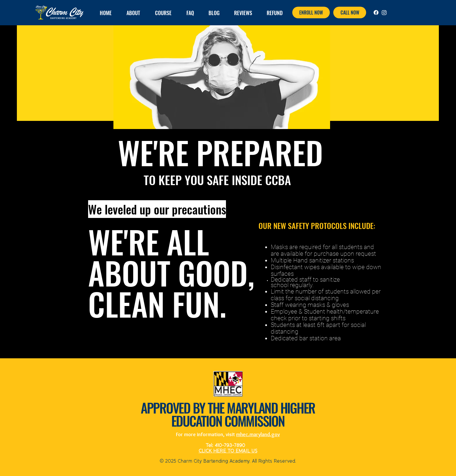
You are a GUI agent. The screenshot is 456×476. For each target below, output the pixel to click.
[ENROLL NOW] (311, 12)
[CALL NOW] (350, 12)
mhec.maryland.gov (258, 434)
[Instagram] (384, 12)
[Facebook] (376, 12)
